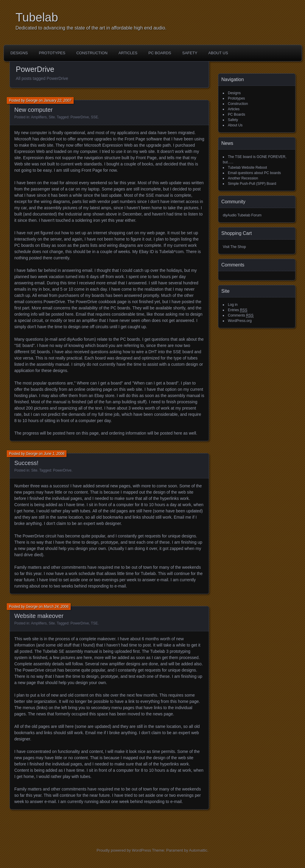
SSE (94, 117)
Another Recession (243, 178)
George (32, 100)
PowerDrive (80, 117)
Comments (241, 316)
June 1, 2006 (54, 454)
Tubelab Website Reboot (247, 168)
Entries (238, 310)
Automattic (198, 850)
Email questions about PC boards (254, 173)
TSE (94, 623)
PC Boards (160, 53)
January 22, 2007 (58, 100)
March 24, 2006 (56, 607)
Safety (190, 53)
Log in (233, 305)
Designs (19, 53)
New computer (34, 110)
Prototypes (52, 53)
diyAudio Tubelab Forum (242, 215)
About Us (218, 53)
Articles (128, 53)
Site (52, 117)
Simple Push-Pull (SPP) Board (252, 184)
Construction (92, 53)
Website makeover (39, 616)
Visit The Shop (234, 247)
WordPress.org (240, 321)
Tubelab (37, 17)
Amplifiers (39, 117)
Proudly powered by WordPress (124, 850)
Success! (26, 463)
